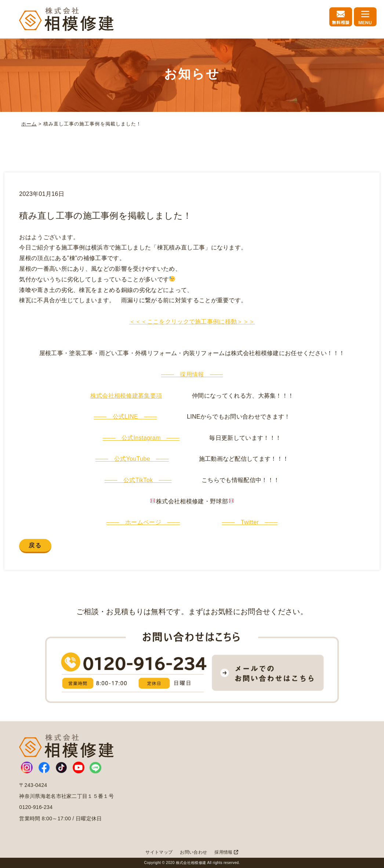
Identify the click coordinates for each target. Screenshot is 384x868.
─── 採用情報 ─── (192, 374)
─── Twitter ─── (250, 522)
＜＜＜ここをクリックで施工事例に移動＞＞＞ (192, 322)
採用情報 (226, 852)
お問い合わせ (193, 852)
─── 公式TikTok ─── (138, 480)
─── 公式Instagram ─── (141, 438)
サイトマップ (159, 852)
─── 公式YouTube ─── (132, 459)
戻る (35, 545)
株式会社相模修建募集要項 (126, 396)
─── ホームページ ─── (143, 522)
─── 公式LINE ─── (125, 417)
